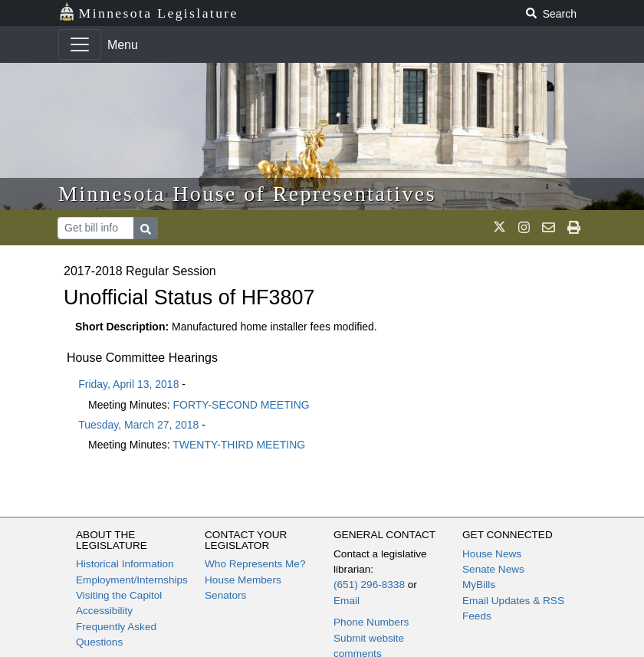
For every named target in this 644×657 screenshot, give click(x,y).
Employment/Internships (132, 580)
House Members (243, 580)
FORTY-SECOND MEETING (242, 405)
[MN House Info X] (499, 228)
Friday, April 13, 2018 (128, 384)
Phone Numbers (371, 622)
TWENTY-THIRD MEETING (239, 445)
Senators (225, 595)
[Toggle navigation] (80, 44)
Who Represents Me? (255, 564)
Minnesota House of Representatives (247, 194)
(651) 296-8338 (369, 585)
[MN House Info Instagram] (524, 228)
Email (347, 601)
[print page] (574, 228)
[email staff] (549, 228)
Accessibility (104, 611)
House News (492, 554)
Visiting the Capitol (119, 595)
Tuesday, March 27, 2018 (138, 425)
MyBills (479, 585)
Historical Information (125, 564)
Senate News (493, 569)
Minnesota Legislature (148, 12)
